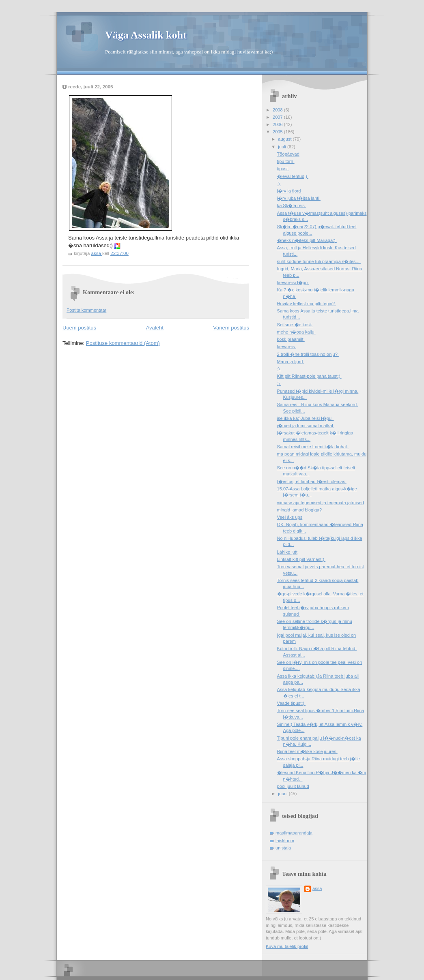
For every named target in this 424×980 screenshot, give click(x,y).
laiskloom (285, 841)
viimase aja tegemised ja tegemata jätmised (321, 503)
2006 (278, 124)
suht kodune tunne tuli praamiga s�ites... (319, 261)
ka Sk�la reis (292, 205)
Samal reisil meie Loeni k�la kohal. (313, 447)
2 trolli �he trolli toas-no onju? (308, 354)
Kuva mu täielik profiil (287, 946)
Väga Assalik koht (146, 35)
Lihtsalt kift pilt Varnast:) (301, 559)
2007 (278, 117)
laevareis (287, 347)
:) (279, 184)
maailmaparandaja (294, 833)
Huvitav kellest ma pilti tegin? (307, 304)
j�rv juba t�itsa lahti (299, 198)
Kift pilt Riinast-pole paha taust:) (309, 376)
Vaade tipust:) (291, 703)
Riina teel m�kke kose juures (307, 751)
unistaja (283, 848)
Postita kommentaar (86, 310)
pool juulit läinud (293, 786)
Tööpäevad (288, 154)
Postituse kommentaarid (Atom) (123, 343)
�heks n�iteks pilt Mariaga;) (307, 240)
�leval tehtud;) (293, 176)
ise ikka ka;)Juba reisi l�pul (306, 418)
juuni (283, 794)
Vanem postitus (231, 328)
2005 (278, 132)
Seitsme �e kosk (295, 325)
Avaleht (155, 328)
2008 (278, 110)
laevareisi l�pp (293, 282)
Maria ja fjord (291, 362)
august (285, 139)
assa (317, 888)
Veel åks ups (290, 517)
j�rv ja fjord (290, 191)
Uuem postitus (79, 328)
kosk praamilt (291, 339)
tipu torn (286, 161)
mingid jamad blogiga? (300, 510)
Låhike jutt (287, 552)
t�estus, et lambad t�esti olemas (312, 481)
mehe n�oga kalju (296, 332)
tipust (283, 169)
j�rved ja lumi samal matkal (306, 426)
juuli (283, 147)
